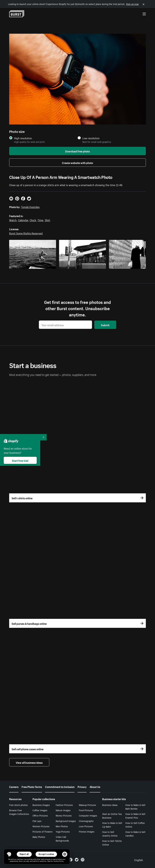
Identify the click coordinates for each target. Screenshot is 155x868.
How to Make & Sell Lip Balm (112, 825)
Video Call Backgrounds (62, 839)
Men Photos (62, 826)
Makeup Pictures (87, 805)
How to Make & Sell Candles (135, 834)
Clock (33, 220)
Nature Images (63, 810)
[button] (9, 854)
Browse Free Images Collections (19, 812)
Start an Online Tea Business (112, 816)
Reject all (24, 854)
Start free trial (20, 460)
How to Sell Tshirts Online (112, 843)
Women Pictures (41, 826)
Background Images (66, 821)
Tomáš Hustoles (30, 207)
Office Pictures (40, 815)
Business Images (41, 805)
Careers (14, 786)
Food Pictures (86, 810)
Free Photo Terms (32, 786)
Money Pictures (64, 815)
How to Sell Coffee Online (135, 825)
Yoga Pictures (63, 831)
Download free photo (77, 151)
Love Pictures (86, 826)
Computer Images (88, 815)
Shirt (47, 220)
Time (40, 220)
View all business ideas (29, 762)
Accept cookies (46, 854)
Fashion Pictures (64, 805)
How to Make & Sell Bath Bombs (135, 807)
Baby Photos (39, 837)
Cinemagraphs (86, 821)
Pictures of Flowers (42, 831)
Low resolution (91, 138)
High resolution (23, 138)
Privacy (82, 786)
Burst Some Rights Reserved (26, 233)
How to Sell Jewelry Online (110, 834)
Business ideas (110, 805)
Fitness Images (87, 831)
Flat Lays (37, 821)
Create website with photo (77, 163)
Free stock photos (18, 805)
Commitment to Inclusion (60, 786)
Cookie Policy (59, 861)
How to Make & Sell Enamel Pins (135, 816)
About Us (95, 786)
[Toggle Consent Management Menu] (9, 854)
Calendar (23, 220)
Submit (105, 325)
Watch (13, 220)
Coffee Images (40, 810)
